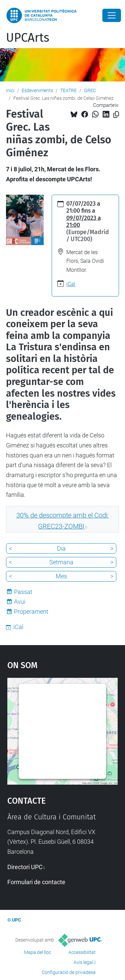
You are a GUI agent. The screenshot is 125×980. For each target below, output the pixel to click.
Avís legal (83, 962)
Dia (61, 548)
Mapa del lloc (37, 952)
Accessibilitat (82, 952)
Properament (31, 612)
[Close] (112, 15)
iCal (71, 284)
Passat (23, 592)
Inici (10, 90)
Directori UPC (25, 867)
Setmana (61, 562)
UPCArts (28, 38)
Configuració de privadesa (69, 972)
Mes (61, 576)
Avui (20, 602)
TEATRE (68, 90)
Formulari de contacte (36, 882)
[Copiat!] (116, 115)
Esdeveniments (37, 90)
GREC (90, 90)
